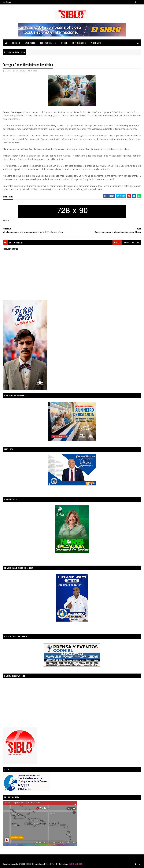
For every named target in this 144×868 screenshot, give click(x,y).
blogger (117, 243)
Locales (16, 43)
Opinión (64, 43)
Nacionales (30, 43)
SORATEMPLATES (51, 864)
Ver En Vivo (96, 43)
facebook (136, 243)
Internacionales (48, 43)
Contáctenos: (7, 2)
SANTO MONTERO (76, 864)
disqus (126, 243)
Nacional (35, 71)
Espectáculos (79, 43)
